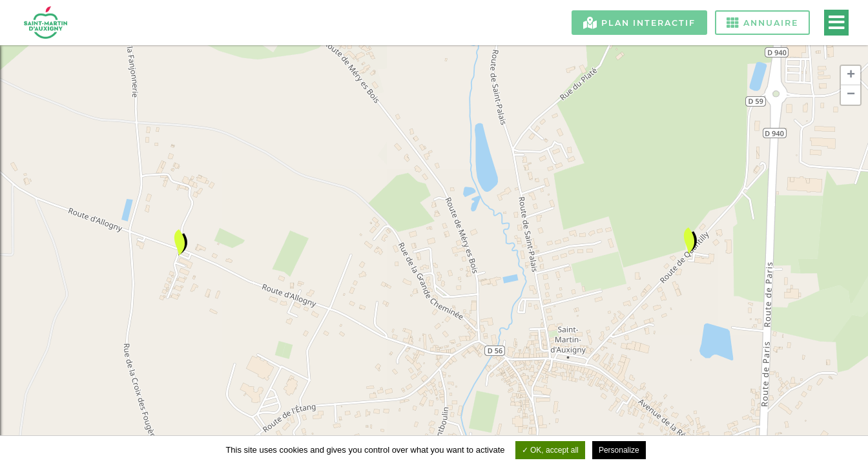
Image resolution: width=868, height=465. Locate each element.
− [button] (851, 95)
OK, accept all (550, 450)
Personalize (619, 450)
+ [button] (851, 76)
